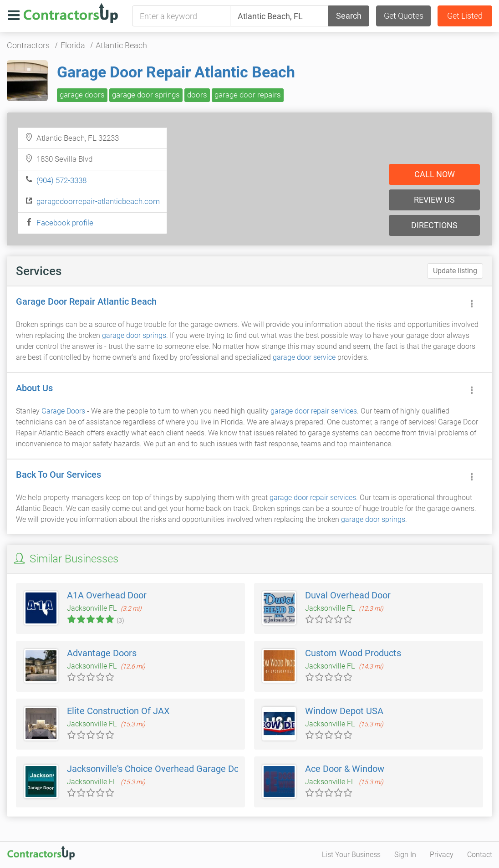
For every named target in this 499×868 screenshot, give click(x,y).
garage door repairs (248, 95)
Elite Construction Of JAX (118, 711)
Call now (435, 174)
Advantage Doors (102, 653)
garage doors (82, 95)
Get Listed (465, 16)
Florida (73, 45)
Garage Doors (63, 411)
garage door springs (146, 95)
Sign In (405, 855)
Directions (434, 225)
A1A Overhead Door (107, 595)
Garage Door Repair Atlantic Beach (176, 72)
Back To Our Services (59, 475)
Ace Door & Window (345, 769)
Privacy (442, 855)
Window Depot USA (344, 711)
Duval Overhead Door (348, 595)
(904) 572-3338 (61, 180)
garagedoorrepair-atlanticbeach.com (98, 201)
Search (349, 16)
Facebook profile (65, 223)
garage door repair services (314, 411)
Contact (480, 855)
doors (197, 95)
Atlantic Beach (121, 45)
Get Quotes (404, 16)
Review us (434, 200)
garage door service (304, 357)
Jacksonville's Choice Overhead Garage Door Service (173, 769)
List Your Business (351, 855)
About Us (34, 388)
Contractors (28, 45)
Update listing (455, 271)
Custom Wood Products (353, 653)
